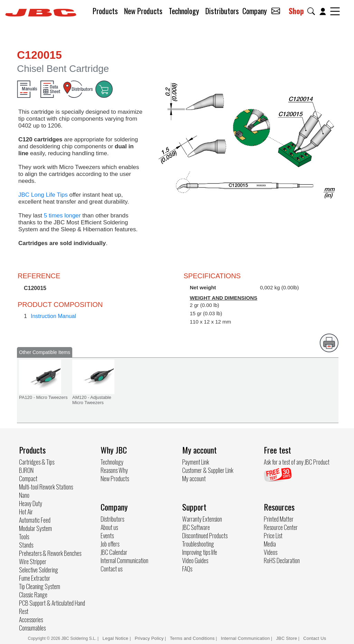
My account (194, 478)
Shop (296, 11)
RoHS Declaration (282, 560)
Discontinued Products (205, 535)
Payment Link (196, 462)
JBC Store (286, 638)
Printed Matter (279, 519)
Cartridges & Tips (37, 462)
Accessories (31, 619)
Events (107, 535)
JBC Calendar (114, 552)
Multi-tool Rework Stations (46, 487)
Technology (184, 11)
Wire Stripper (33, 561)
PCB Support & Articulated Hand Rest (52, 607)
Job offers (110, 544)
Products (105, 11)
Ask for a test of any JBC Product (297, 462)
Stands (26, 545)
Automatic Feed (35, 520)
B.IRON (26, 470)
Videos (271, 552)
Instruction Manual (53, 316)
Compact (28, 478)
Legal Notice (116, 638)
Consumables (32, 628)
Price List (273, 535)
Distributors (222, 11)
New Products (143, 11)
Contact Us (315, 638)
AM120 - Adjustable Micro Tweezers (92, 400)
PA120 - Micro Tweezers (43, 397)
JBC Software (196, 527)
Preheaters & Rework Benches (50, 553)
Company (255, 11)
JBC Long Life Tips (43, 195)
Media (270, 544)
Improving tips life (200, 552)
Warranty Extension (202, 519)
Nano (24, 495)
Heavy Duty (31, 503)
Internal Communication (124, 560)
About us (109, 527)
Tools (24, 536)
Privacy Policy (149, 638)
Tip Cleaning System (40, 586)
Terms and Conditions (192, 638)
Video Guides (195, 560)
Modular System (35, 528)
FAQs (187, 569)
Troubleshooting (198, 544)
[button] (313, 11)
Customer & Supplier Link (208, 470)
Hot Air (26, 512)
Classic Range (33, 595)
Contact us (111, 569)
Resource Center (281, 527)
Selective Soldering (39, 570)
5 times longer (62, 216)
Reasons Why (114, 470)
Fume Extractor (35, 578)
